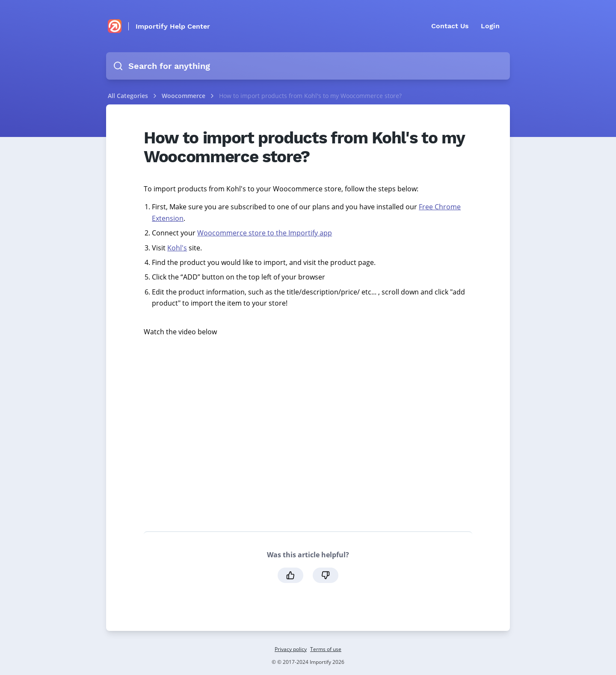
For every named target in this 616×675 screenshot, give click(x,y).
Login (490, 26)
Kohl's (177, 248)
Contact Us (450, 26)
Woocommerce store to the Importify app (265, 233)
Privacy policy (291, 649)
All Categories (128, 96)
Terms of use (326, 649)
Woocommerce (184, 96)
